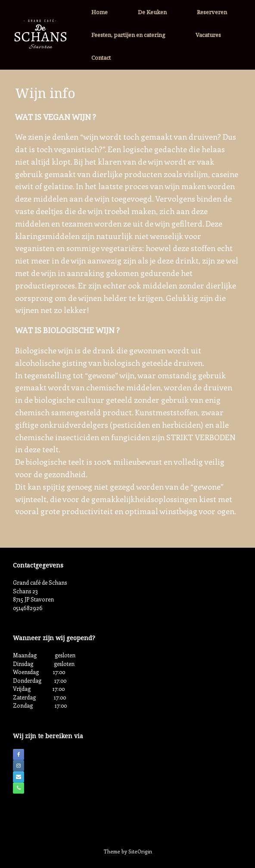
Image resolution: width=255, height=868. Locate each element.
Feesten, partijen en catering (128, 35)
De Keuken (152, 12)
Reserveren (212, 12)
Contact (101, 58)
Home (100, 12)
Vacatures (208, 35)
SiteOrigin (140, 851)
